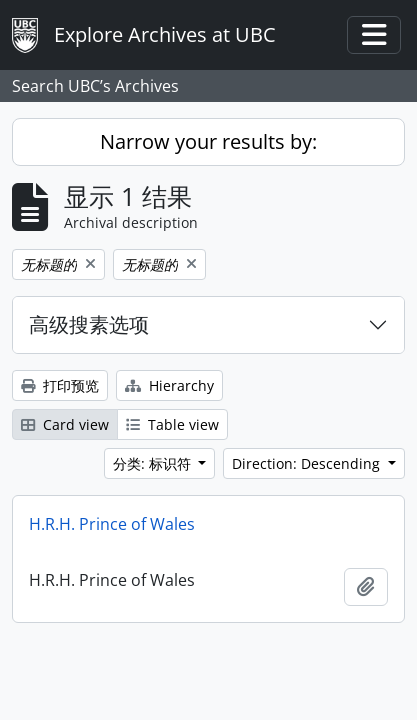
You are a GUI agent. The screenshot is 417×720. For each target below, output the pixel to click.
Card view (65, 424)
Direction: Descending (308, 463)
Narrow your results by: (208, 141)
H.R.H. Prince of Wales (112, 524)
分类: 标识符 (154, 463)
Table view (172, 424)
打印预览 (60, 385)
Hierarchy (169, 385)
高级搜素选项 (89, 324)
